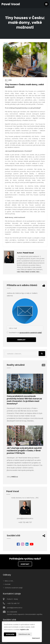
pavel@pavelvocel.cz (15, 608)
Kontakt (25, 564)
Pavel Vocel (28, 253)
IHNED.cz (15, 477)
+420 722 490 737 (13, 603)
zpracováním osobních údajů (31, 333)
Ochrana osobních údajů (14, 588)
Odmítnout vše (24, 634)
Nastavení (36, 638)
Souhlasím (10, 634)
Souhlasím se (14, 333)
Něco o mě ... (9, 581)
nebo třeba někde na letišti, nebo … (29, 272)
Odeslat (21, 340)
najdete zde (24, 630)
